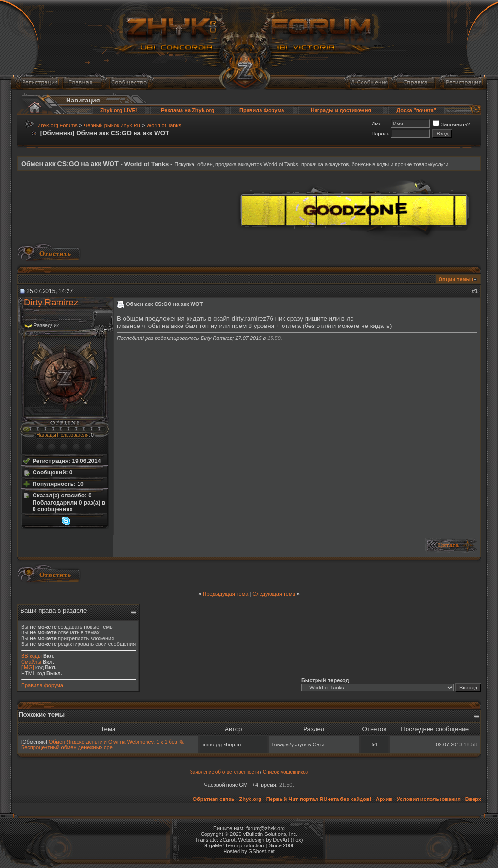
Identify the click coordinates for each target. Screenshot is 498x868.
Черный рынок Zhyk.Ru (112, 125)
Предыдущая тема (225, 594)
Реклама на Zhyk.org (187, 110)
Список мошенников (285, 772)
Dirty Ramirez (51, 302)
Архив (384, 799)
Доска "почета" (416, 110)
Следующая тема (274, 594)
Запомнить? (452, 124)
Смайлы (31, 662)
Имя (376, 124)
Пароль (380, 134)
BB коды (31, 656)
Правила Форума (262, 110)
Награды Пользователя (62, 435)
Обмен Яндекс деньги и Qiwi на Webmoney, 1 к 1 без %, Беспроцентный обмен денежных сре (103, 744)
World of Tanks (164, 125)
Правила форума (42, 685)
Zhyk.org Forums (58, 125)
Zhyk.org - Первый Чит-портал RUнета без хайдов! (305, 799)
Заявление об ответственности (225, 772)
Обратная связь (213, 799)
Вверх (473, 799)
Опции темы (455, 279)
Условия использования (429, 799)
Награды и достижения (341, 110)
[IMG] (28, 667)
